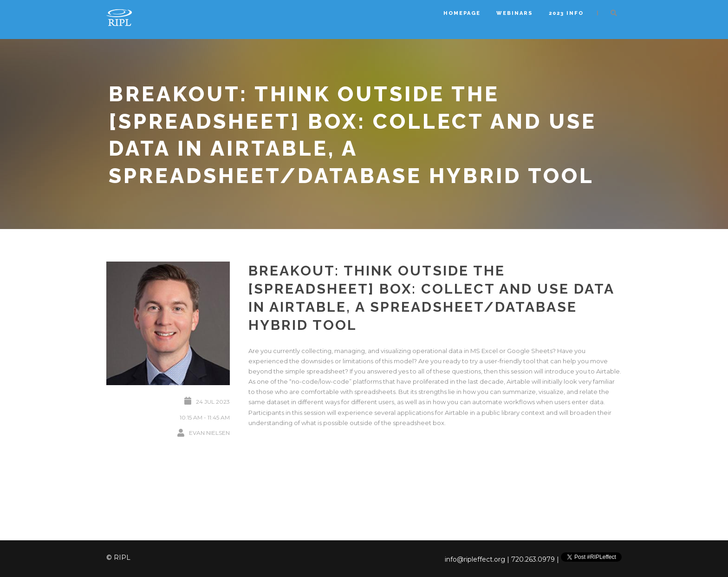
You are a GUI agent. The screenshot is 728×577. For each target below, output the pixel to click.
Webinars (515, 13)
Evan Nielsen (209, 433)
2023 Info (566, 13)
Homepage (462, 13)
